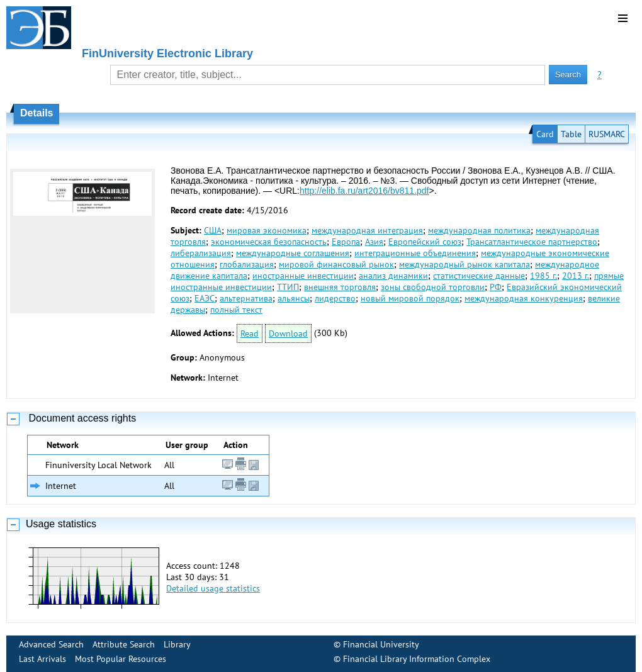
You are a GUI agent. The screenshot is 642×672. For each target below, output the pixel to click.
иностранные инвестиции (303, 276)
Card (545, 134)
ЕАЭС (205, 298)
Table (571, 134)
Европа (346, 242)
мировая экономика (267, 230)
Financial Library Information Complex (417, 659)
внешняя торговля (340, 287)
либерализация (201, 253)
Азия (374, 242)
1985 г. (543, 276)
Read (250, 333)
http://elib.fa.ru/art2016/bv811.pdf (364, 191)
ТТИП (288, 287)
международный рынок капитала (465, 264)
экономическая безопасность (269, 242)
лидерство (335, 298)
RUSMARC (607, 134)
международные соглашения (293, 253)
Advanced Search (51, 644)
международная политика (479, 230)
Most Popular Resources (121, 659)
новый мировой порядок (410, 298)
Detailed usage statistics (213, 588)
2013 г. (576, 276)
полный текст (236, 310)
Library (177, 644)
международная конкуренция (524, 298)
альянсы (294, 298)
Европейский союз (425, 242)
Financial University (381, 644)
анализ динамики (393, 276)
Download (288, 333)
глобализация (247, 264)
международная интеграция (367, 230)
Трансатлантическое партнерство (532, 242)
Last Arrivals (42, 659)
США (213, 230)
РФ (496, 287)
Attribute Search (124, 644)
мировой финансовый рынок (336, 264)
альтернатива (246, 298)
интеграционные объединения (415, 253)
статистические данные (479, 276)
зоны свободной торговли (433, 287)
